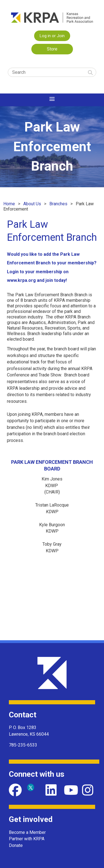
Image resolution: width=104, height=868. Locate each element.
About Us (32, 204)
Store (52, 49)
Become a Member (27, 832)
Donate (16, 845)
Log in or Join (52, 36)
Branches (58, 204)
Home (9, 204)
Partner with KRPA (27, 839)
